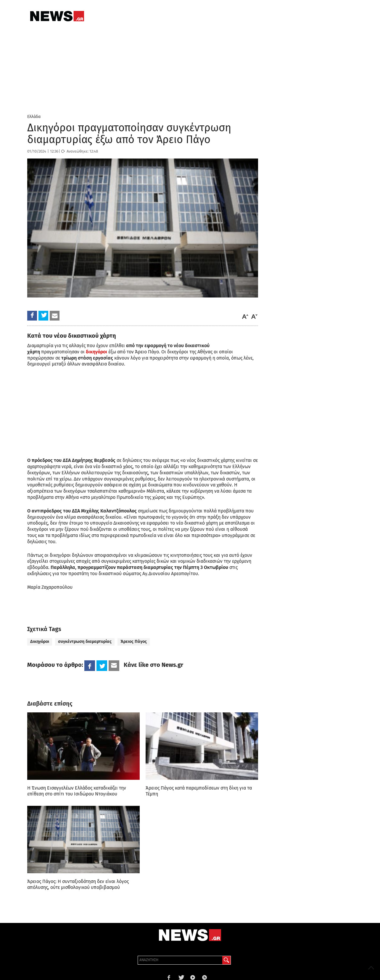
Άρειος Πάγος (134, 642)
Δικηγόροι (40, 642)
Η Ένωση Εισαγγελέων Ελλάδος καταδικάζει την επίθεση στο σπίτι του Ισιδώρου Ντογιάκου (77, 791)
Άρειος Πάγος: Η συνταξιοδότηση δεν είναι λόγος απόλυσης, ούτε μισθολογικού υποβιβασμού (78, 884)
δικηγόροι (96, 352)
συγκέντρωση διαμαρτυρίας (85, 642)
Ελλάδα (34, 117)
